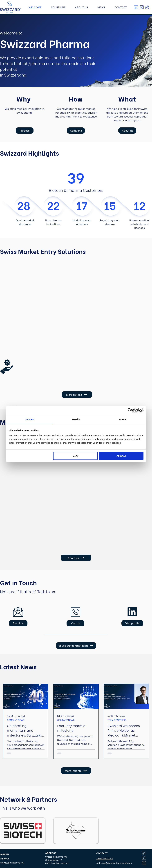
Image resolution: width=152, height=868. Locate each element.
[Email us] (18, 623)
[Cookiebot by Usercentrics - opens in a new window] (130, 410)
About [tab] (123, 419)
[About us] (127, 131)
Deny (76, 456)
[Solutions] (76, 131)
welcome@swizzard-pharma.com (114, 863)
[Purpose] (25, 131)
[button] (142, 7)
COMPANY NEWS (16, 720)
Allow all (121, 456)
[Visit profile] (132, 623)
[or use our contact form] (76, 646)
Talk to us (46, 591)
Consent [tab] (30, 419)
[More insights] (76, 771)
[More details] (77, 395)
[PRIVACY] (7, 859)
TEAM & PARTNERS (117, 720)
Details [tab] (76, 419)
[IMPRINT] (7, 854)
